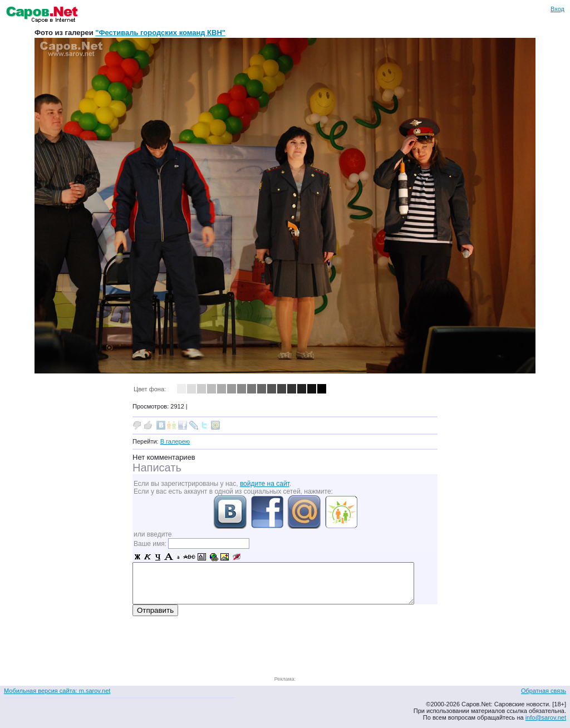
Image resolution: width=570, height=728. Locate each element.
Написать (157, 468)
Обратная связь (544, 691)
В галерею (175, 441)
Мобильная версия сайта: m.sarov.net (57, 691)
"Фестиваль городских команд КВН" (160, 33)
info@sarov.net (546, 717)
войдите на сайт (265, 484)
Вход (557, 9)
